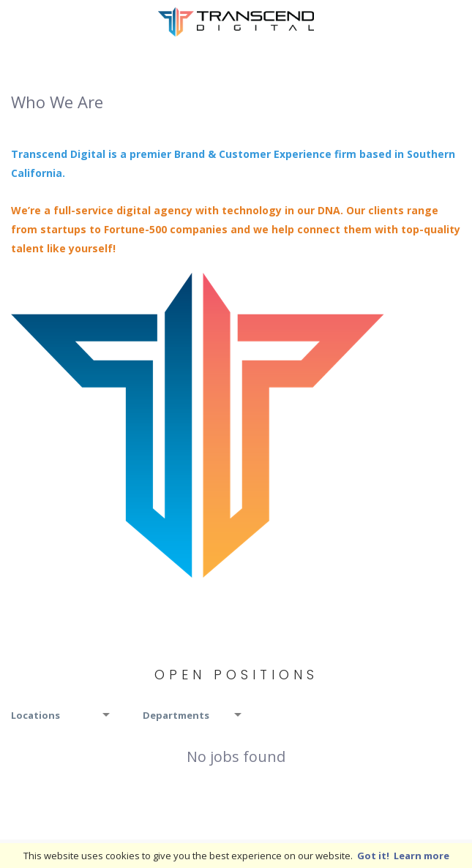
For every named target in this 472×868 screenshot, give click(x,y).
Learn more (422, 856)
